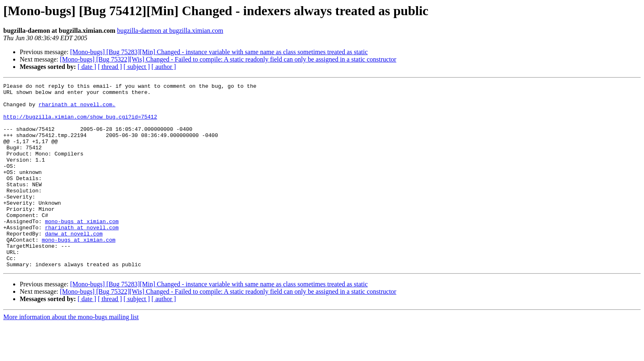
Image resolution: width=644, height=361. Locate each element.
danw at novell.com (74, 264)
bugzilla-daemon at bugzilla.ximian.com (170, 31)
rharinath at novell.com (82, 257)
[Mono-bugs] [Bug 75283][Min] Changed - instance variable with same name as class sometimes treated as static (219, 52)
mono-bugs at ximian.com (82, 249)
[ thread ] (110, 67)
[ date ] (87, 67)
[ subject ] (137, 67)
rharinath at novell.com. (77, 109)
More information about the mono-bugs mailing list (71, 354)
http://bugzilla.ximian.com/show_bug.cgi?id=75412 (80, 124)
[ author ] (164, 67)
